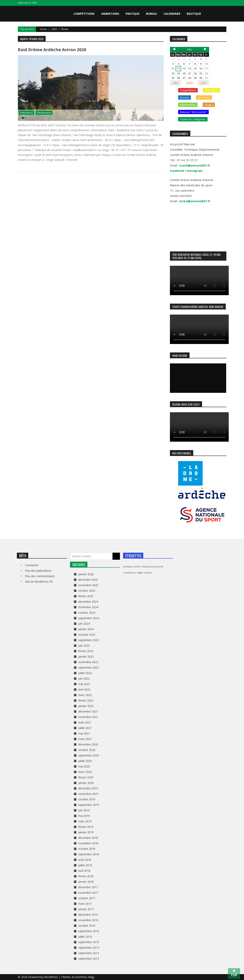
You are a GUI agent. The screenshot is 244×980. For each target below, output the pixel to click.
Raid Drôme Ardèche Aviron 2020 (52, 50)
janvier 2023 (86, 657)
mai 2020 (84, 766)
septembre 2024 (89, 618)
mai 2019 (84, 816)
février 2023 (86, 651)
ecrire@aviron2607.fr (195, 201)
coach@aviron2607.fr (195, 165)
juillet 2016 (85, 937)
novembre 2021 (88, 717)
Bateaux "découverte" (193, 112)
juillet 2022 (85, 673)
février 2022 (86, 700)
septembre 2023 (89, 640)
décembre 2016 (88, 915)
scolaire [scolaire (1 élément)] (148, 573)
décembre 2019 (88, 788)
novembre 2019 (88, 794)
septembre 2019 (89, 805)
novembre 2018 (88, 843)
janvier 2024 (86, 629)
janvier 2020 (86, 783)
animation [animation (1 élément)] (128, 567)
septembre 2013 (89, 953)
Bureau (151, 14)
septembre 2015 (89, 942)
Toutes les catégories (193, 119)
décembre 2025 (88, 580)
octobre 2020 (87, 750)
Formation (204, 97)
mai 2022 (84, 684)
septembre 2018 (89, 854)
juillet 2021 (85, 728)
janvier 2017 (86, 909)
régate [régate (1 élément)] (140, 573)
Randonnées (44, 113)
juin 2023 (84, 646)
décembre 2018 (88, 838)
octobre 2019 (87, 799)
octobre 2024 (87, 613)
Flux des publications (38, 571)
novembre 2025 (88, 585)
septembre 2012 (89, 959)
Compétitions (84, 14)
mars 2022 (85, 695)
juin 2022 (84, 678)
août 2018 (85, 860)
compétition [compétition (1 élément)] (130, 573)
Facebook (177, 171)
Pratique (133, 14)
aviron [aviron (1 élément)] (138, 567)
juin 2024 (84, 624)
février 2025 (86, 596)
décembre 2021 (88, 711)
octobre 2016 (87, 926)
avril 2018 (84, 871)
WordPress (51, 977)
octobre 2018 (87, 849)
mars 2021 (85, 739)
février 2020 (86, 777)
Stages (209, 105)
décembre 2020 (88, 744)
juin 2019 (84, 810)
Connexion (32, 565)
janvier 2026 (86, 574)
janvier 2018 (86, 882)
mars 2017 (85, 904)
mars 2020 (85, 772)
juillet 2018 (85, 865)
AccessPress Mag (83, 977)
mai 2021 (84, 733)
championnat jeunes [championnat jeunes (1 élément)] (152, 567)
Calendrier (172, 14)
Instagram (195, 171)
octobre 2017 (87, 898)
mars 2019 (85, 821)
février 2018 (86, 876)
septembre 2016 (89, 931)
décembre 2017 (88, 887)
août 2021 (85, 722)
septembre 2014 (89, 948)
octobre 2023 (87, 635)
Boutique (194, 14)
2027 (204, 83)
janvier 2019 (86, 832)
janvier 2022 (86, 706)
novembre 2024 (88, 607)
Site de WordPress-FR (39, 582)
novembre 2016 (88, 920)
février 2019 (86, 827)
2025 (176, 83)
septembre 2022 (89, 667)
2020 (54, 29)
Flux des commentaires (40, 576)
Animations (110, 14)
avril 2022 (84, 689)
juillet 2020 (85, 761)
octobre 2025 (87, 591)
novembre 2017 (88, 893)
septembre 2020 (89, 755)
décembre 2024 (88, 602)
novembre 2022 (88, 662)
